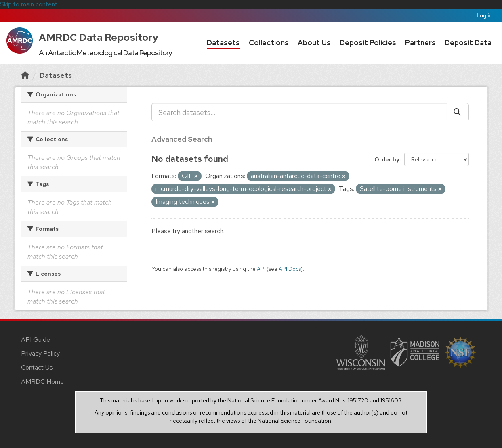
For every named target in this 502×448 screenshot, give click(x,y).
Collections (269, 43)
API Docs (290, 269)
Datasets (223, 43)
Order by (387, 159)
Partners (420, 43)
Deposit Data (468, 43)
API (261, 269)
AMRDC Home (42, 382)
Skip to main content (29, 4)
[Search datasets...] (299, 112)
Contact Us (37, 367)
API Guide (36, 340)
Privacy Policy (40, 353)
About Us (314, 43)
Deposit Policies (368, 43)
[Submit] (458, 112)
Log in (484, 16)
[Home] (25, 75)
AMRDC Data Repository (99, 37)
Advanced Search (182, 139)
